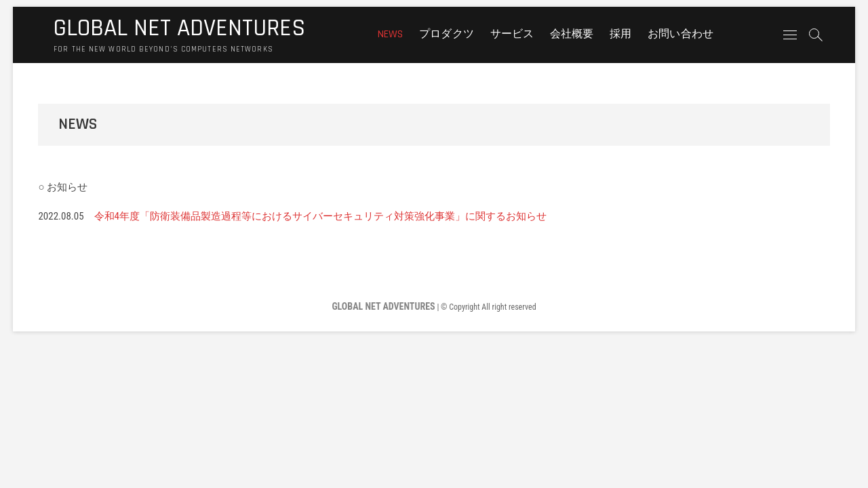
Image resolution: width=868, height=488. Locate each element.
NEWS (391, 34)
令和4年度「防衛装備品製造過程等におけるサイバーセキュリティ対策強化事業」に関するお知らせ (320, 216)
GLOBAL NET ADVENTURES (179, 28)
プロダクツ (447, 34)
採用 (620, 34)
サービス (512, 34)
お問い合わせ (680, 34)
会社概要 (572, 34)
